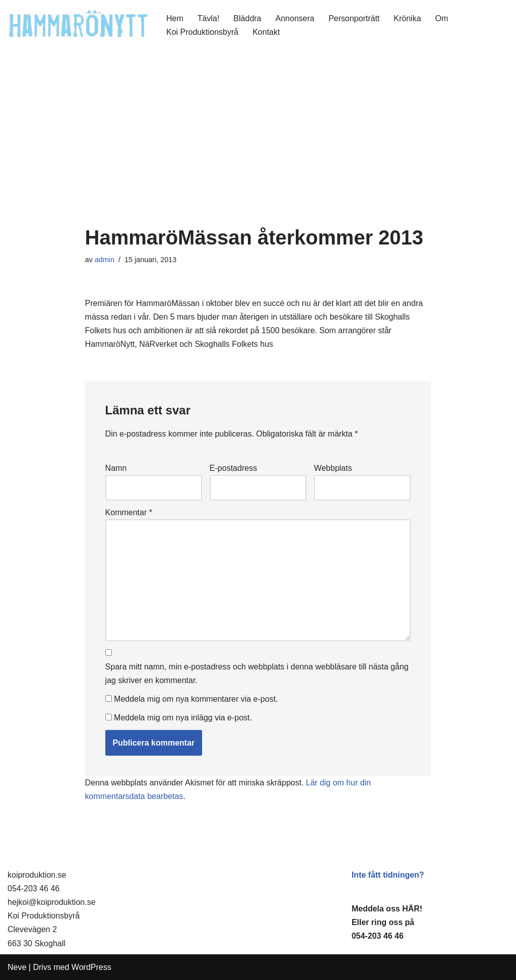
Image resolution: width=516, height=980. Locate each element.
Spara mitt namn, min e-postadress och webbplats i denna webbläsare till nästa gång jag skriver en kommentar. (257, 673)
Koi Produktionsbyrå (202, 32)
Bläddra (247, 18)
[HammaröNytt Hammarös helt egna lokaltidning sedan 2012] (78, 25)
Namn (116, 468)
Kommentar (129, 512)
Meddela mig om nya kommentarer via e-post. (196, 699)
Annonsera (295, 18)
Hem (175, 18)
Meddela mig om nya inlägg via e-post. (183, 718)
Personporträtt (354, 18)
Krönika (407, 18)
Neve (17, 967)
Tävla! (209, 18)
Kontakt (266, 32)
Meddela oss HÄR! (387, 909)
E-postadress (233, 468)
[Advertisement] (258, 151)
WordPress (91, 967)
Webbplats (333, 468)
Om (442, 18)
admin (105, 260)
